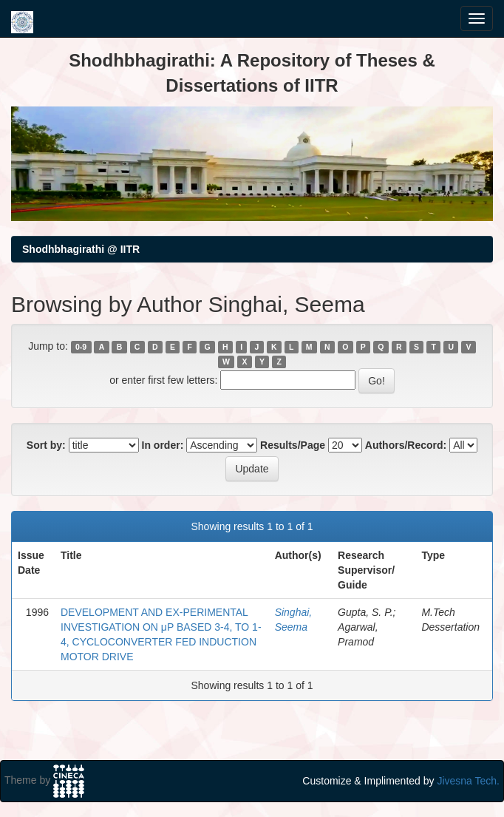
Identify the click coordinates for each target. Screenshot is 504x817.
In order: (163, 445)
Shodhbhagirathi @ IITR (81, 249)
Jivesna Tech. (468, 781)
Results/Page (293, 445)
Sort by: (46, 445)
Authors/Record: (406, 445)
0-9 (81, 347)
